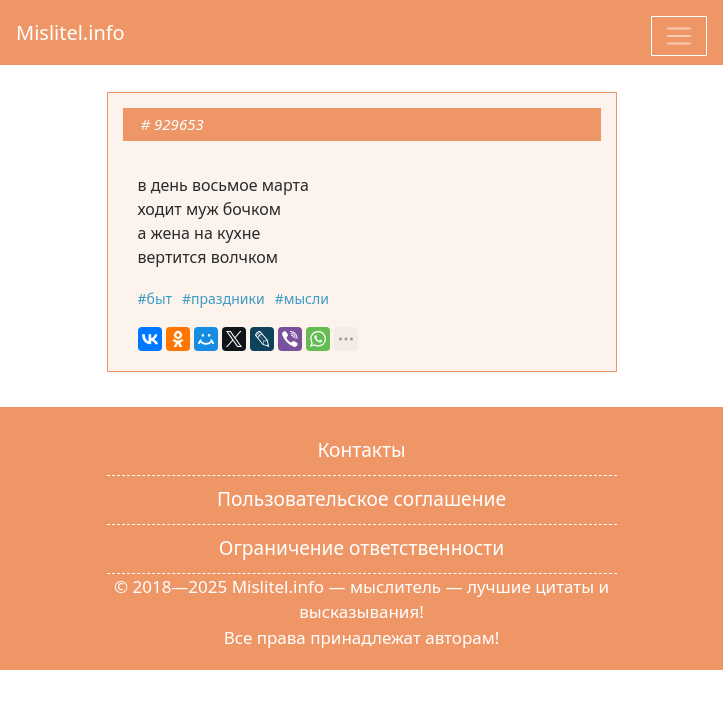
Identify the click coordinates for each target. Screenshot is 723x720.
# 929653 (172, 124)
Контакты (361, 449)
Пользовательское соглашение (361, 498)
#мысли (302, 298)
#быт (155, 298)
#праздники (223, 298)
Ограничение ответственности (361, 547)
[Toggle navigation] (679, 36)
